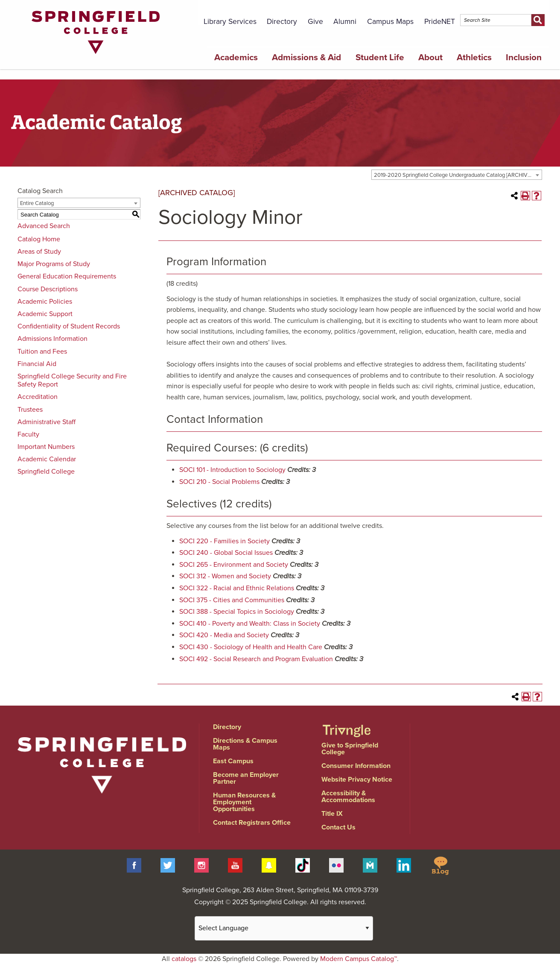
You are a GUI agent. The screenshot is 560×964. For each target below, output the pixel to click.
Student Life (380, 57)
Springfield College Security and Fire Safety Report (72, 380)
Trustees (30, 410)
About (430, 57)
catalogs (184, 959)
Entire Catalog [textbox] (37, 203)
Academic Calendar (47, 459)
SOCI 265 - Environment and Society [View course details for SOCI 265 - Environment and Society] (234, 565)
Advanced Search (44, 226)
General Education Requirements (67, 276)
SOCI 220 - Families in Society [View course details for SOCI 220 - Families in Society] (225, 541)
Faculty (28, 434)
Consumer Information (356, 766)
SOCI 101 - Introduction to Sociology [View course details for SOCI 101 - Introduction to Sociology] (232, 470)
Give (315, 22)
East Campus (233, 761)
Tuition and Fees (42, 352)
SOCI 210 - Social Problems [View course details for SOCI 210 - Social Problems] (219, 482)
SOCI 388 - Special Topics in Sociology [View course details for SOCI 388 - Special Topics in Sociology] (237, 612)
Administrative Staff (47, 422)
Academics (236, 57)
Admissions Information (52, 339)
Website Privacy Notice (357, 779)
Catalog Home (39, 239)
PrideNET (440, 22)
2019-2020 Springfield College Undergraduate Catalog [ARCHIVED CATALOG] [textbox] (458, 175)
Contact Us (338, 827)
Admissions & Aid (306, 57)
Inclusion (524, 57)
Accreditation (38, 397)
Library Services (230, 22)
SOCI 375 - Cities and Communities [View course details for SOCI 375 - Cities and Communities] (232, 600)
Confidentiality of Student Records (69, 326)
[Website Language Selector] (284, 928)
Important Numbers (46, 447)
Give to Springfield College (350, 749)
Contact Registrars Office (252, 823)
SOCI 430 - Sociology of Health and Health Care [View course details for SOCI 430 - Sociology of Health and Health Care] (251, 647)
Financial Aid (37, 364)
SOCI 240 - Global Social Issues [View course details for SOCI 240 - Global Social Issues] (226, 553)
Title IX (332, 814)
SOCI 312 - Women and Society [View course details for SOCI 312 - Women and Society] (225, 576)
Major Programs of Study (54, 264)
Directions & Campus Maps (245, 744)
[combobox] (457, 175)
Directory (282, 22)
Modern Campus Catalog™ (359, 959)
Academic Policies (45, 302)
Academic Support (45, 314)
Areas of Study (39, 252)
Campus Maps (390, 22)
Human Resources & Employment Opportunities (244, 802)
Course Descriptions (48, 289)
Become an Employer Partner (246, 778)
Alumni (345, 22)
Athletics (474, 57)
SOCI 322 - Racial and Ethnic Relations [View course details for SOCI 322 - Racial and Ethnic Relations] (237, 588)
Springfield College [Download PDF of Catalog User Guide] (46, 472)
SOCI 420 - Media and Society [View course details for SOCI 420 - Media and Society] (224, 635)
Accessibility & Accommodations (348, 797)
